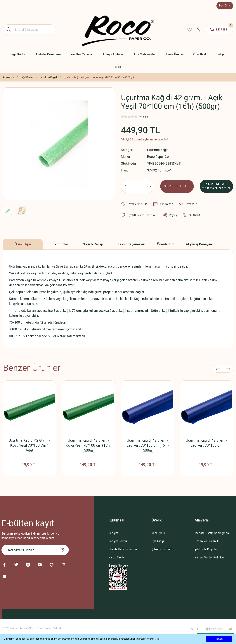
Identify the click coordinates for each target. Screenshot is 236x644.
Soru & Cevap (93, 244)
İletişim (113, 533)
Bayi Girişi (225, 6)
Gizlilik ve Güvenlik (207, 541)
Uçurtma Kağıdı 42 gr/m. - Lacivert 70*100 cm (207, 443)
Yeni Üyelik (159, 533)
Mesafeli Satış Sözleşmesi (212, 533)
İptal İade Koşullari (206, 549)
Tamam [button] (219, 639)
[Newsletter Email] (35, 550)
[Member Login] (198, 30)
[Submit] (62, 550)
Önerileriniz (165, 244)
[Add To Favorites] (134, 204)
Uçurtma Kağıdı (158, 150)
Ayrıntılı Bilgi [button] (153, 639)
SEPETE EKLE (177, 186)
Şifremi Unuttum (162, 549)
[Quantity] (138, 186)
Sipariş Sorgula (118, 566)
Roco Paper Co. (158, 157)
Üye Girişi (158, 541)
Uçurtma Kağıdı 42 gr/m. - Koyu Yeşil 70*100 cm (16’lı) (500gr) (88, 445)
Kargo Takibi (117, 557)
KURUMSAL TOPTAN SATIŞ (216, 186)
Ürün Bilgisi (23, 244)
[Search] (29, 30)
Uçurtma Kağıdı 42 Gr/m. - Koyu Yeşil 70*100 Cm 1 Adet (30, 445)
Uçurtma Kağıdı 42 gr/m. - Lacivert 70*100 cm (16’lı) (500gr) (148, 445)
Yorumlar (61, 244)
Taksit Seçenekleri (131, 244)
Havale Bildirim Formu (123, 549)
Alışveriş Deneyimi (199, 244)
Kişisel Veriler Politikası (210, 557)
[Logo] (118, 30)
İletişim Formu (118, 541)
